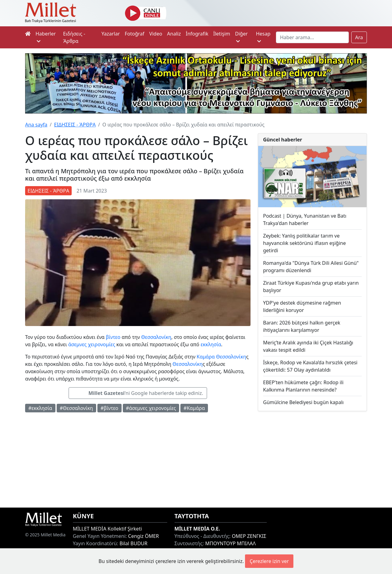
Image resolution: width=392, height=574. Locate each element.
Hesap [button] (263, 37)
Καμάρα (206, 357)
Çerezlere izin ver (269, 561)
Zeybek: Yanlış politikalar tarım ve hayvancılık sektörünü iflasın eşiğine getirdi (304, 243)
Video (156, 34)
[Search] (312, 37)
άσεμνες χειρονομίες (92, 344)
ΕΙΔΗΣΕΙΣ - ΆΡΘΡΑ (75, 125)
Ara (359, 37)
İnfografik (197, 34)
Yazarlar (111, 34)
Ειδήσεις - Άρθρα (74, 37)
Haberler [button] (46, 37)
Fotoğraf (134, 34)
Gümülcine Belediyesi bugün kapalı (303, 402)
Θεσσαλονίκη (156, 337)
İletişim (222, 34)
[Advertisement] (312, 459)
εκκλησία (211, 344)
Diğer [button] (241, 37)
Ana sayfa (36, 125)
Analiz (174, 34)
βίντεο (113, 337)
